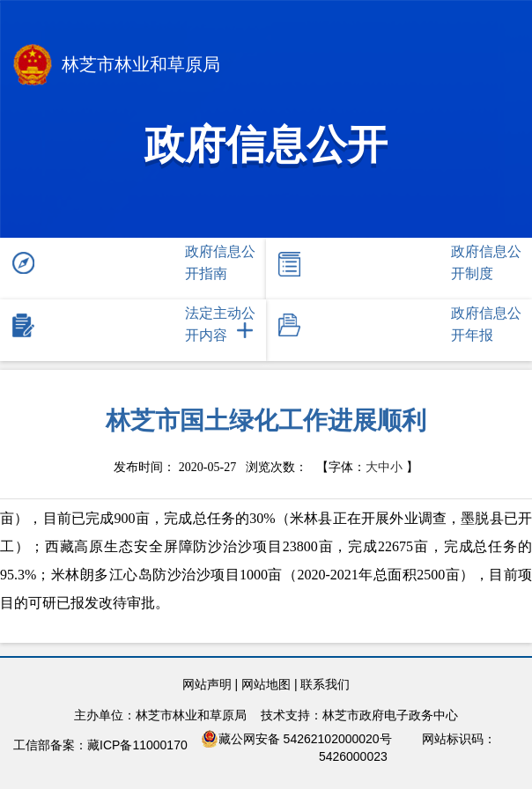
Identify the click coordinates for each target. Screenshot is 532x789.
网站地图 (266, 684)
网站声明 (207, 684)
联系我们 (325, 684)
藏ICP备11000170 (137, 745)
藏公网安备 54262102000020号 (296, 739)
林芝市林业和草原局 (117, 66)
